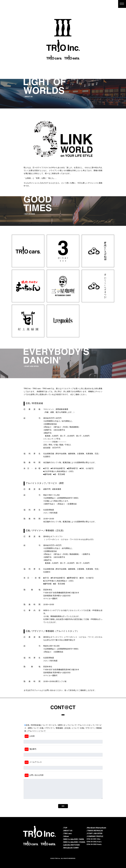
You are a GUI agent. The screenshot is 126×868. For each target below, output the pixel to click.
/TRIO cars (67, 833)
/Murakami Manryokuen (96, 828)
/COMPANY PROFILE (95, 836)
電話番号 (31, 749)
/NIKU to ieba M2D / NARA (73, 839)
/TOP (65, 828)
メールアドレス (33, 762)
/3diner (66, 836)
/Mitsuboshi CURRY (71, 848)
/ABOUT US (68, 831)
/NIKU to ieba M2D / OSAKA (74, 842)
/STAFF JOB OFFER (94, 833)
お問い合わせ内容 (34, 775)
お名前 (30, 736)
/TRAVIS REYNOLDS (95, 831)
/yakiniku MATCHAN (71, 845)
